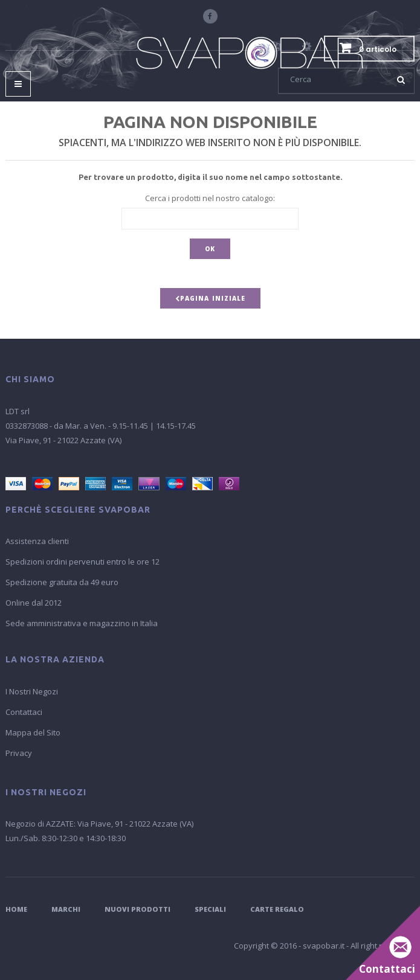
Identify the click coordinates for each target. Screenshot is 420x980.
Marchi (66, 909)
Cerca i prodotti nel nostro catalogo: (210, 198)
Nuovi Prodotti (137, 909)
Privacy (19, 753)
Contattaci (24, 712)
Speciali (210, 909)
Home (16, 909)
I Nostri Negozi (32, 691)
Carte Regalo (277, 909)
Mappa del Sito (33, 732)
